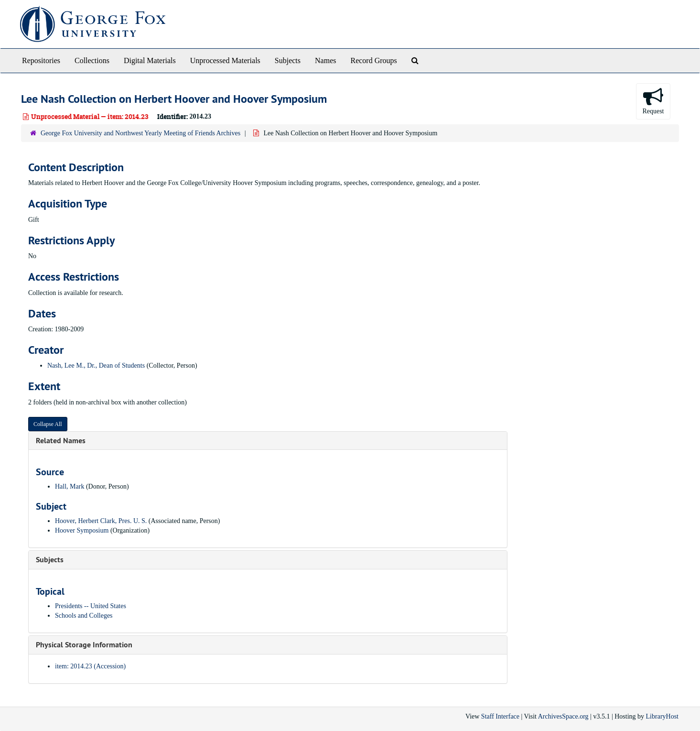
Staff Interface (500, 716)
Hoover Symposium (82, 530)
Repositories (41, 60)
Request (653, 101)
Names (325, 60)
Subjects (288, 60)
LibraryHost (662, 716)
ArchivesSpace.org (563, 716)
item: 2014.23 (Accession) (90, 666)
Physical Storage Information (84, 645)
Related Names (61, 441)
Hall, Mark (70, 486)
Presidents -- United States (91, 606)
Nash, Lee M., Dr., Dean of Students (96, 365)
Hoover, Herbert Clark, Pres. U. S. (101, 521)
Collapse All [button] (48, 424)
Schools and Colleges (84, 616)
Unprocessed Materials (225, 60)
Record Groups (373, 60)
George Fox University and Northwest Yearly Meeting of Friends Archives (140, 133)
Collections (92, 60)
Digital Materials (150, 60)
